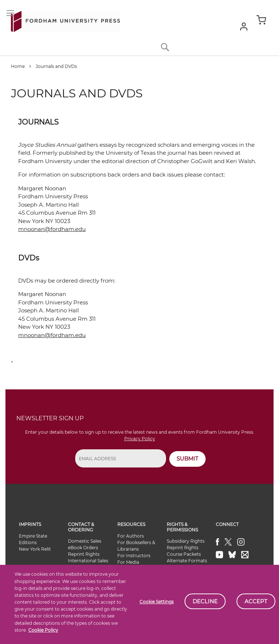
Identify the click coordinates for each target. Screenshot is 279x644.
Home (18, 66)
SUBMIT (187, 459)
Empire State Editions (33, 539)
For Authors (131, 536)
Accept (256, 601)
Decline (205, 601)
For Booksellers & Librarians (136, 546)
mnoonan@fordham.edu (52, 229)
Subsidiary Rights (186, 541)
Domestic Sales (85, 541)
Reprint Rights (84, 554)
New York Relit (35, 549)
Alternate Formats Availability (187, 564)
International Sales (88, 561)
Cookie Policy (43, 630)
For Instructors (134, 556)
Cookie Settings (157, 602)
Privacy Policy (140, 439)
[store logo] (65, 20)
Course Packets (184, 554)
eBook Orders (83, 548)
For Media (128, 562)
